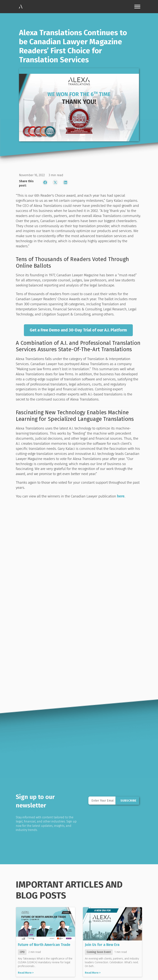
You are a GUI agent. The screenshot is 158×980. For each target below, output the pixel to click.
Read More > (26, 973)
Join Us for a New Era (102, 945)
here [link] (121, 496)
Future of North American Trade (44, 945)
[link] (21, 7)
